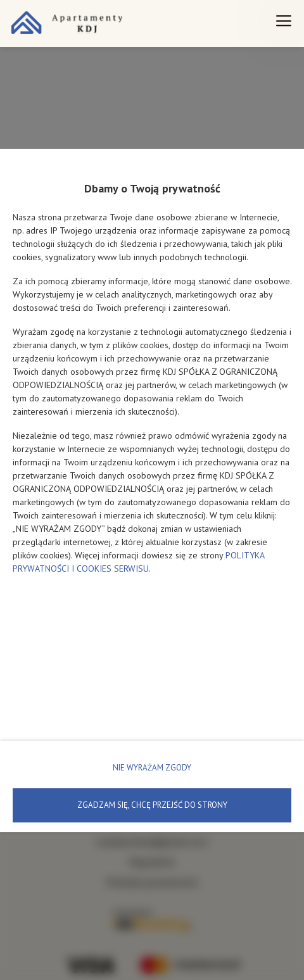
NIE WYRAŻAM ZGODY (152, 768)
